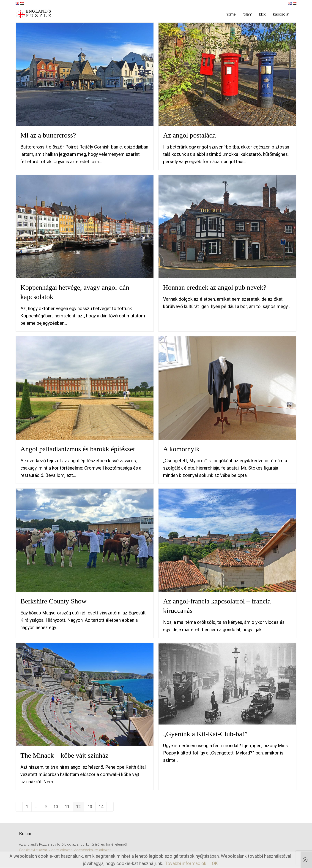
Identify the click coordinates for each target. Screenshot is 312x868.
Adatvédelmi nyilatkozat (92, 851)
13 (97, 808)
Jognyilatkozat (61, 851)
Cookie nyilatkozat (33, 851)
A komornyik (181, 449)
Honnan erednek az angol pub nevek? (215, 287)
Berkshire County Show (53, 601)
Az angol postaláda (189, 135)
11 (73, 808)
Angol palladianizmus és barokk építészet (78, 449)
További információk (186, 863)
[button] (296, 14)
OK (215, 863)
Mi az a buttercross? (48, 135)
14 (110, 808)
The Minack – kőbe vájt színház (64, 755)
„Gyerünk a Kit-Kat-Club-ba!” (205, 734)
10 (60, 808)
